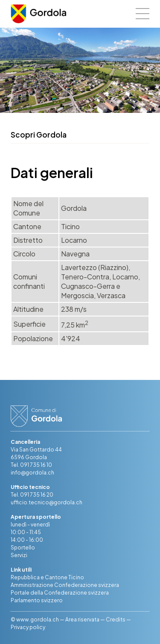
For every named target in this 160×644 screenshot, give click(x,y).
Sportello (23, 548)
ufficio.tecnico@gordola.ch (47, 502)
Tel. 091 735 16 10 (31, 465)
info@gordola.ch (32, 473)
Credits (116, 620)
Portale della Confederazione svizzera (60, 593)
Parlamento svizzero (37, 600)
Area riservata (82, 620)
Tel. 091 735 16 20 (32, 495)
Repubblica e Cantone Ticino (47, 577)
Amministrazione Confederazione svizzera (65, 585)
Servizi (19, 555)
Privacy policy (28, 627)
